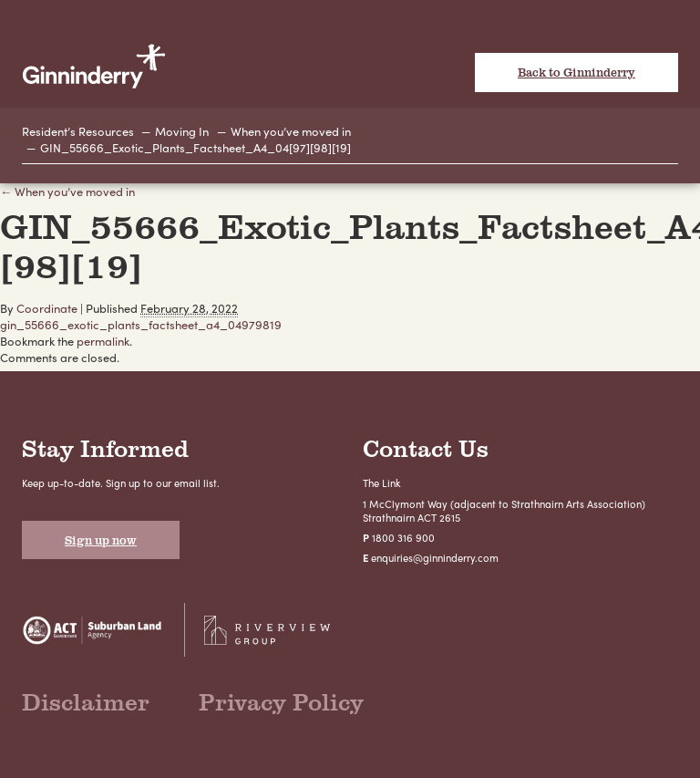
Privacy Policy (281, 701)
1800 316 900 (403, 537)
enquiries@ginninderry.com (435, 557)
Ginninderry (94, 66)
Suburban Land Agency (92, 630)
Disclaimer (86, 701)
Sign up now (101, 540)
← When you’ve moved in (67, 191)
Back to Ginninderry (576, 72)
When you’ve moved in (291, 131)
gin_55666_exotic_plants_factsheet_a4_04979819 (141, 324)
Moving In (182, 131)
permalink (103, 341)
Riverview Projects (267, 630)
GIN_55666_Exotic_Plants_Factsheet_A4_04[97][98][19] (196, 147)
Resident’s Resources (78, 131)
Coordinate (47, 308)
